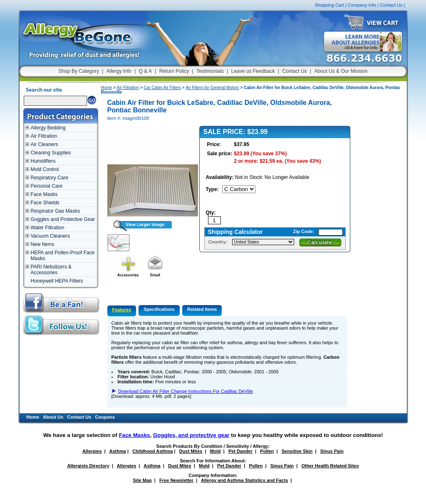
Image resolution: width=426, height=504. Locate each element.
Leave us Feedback (253, 71)
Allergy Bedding (48, 128)
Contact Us (391, 5)
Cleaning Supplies (51, 153)
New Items (43, 244)
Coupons (105, 417)
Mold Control (45, 169)
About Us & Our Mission (341, 71)
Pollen (267, 451)
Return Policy (174, 71)
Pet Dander (240, 451)
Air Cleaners (45, 144)
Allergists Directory (88, 466)
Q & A (145, 71)
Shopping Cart (329, 5)
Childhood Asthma (152, 451)
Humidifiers (43, 161)
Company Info (362, 5)
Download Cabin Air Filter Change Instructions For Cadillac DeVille (186, 391)
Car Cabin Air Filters (162, 88)
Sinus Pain (332, 451)
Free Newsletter (176, 480)
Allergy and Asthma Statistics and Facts (244, 480)
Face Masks (44, 194)
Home (107, 88)
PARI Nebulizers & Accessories (51, 270)
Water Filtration (48, 228)
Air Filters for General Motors (212, 88)
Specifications (159, 309)
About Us (53, 417)
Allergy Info (119, 71)
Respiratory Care (50, 178)
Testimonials (210, 71)
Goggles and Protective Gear (63, 219)
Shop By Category (79, 71)
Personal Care (47, 186)
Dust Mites (191, 451)
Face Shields (45, 203)
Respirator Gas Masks (56, 211)
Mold (215, 451)
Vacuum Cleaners (51, 236)
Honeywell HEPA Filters (57, 281)
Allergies (92, 451)
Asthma (118, 451)
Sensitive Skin (297, 451)
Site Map (142, 480)
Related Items (202, 309)
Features (122, 310)
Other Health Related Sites (330, 466)
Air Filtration (44, 136)
